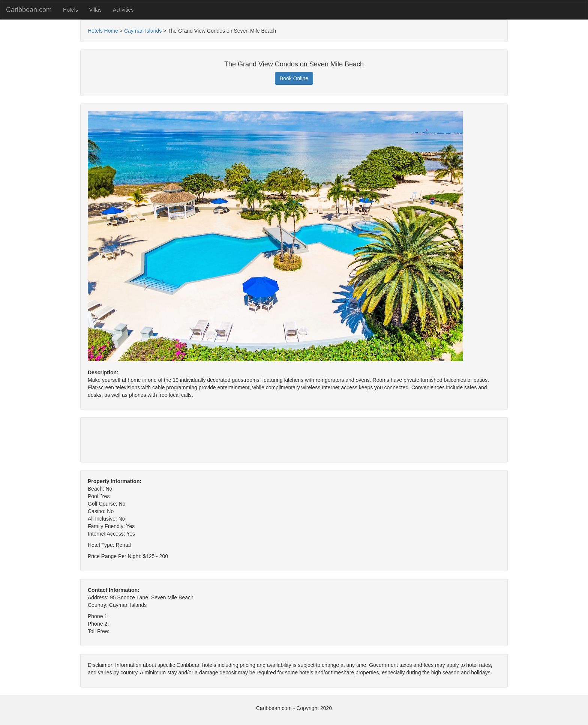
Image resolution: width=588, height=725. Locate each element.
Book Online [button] (294, 78)
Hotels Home (103, 31)
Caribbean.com (29, 10)
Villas (95, 10)
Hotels (70, 10)
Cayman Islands (143, 31)
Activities (123, 10)
